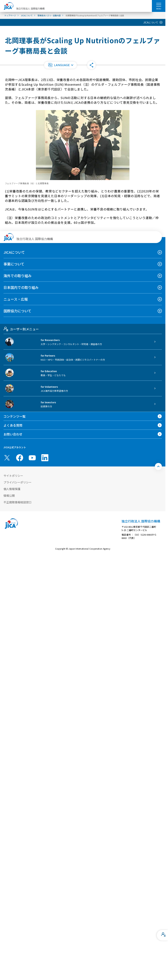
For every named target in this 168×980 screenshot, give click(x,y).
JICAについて (151, 22)
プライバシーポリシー (18, 482)
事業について (14, 264)
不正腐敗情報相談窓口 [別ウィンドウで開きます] (18, 502)
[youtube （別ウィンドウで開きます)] (32, 458)
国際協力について (17, 311)
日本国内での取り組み (21, 287)
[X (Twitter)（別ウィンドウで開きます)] (7, 458)
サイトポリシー (13, 476)
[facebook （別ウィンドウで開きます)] (20, 458)
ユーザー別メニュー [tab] (21, 329)
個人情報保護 (12, 489)
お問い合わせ (13, 434)
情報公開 (9, 496)
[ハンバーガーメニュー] (159, 5)
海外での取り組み (18, 276)
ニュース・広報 (16, 299)
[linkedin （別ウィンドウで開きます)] (45, 458)
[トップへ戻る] (158, 466)
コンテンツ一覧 (15, 416)
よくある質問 (13, 425)
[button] (60, 65)
